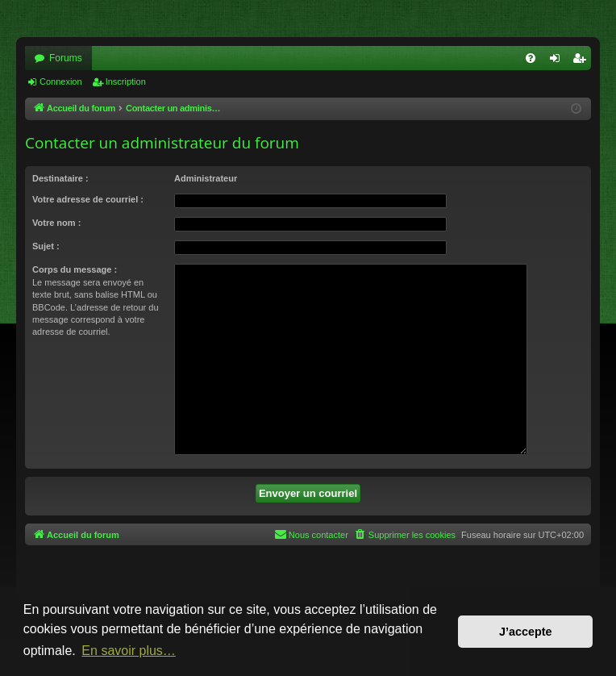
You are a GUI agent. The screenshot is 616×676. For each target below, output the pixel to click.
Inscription (126, 81)
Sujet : (46, 246)
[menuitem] (531, 58)
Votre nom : (56, 223)
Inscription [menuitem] (583, 61)
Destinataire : (60, 178)
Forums (66, 58)
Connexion (61, 81)
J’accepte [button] (526, 632)
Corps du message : (75, 269)
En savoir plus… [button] (129, 651)
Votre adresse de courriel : (88, 199)
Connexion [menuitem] (558, 61)
